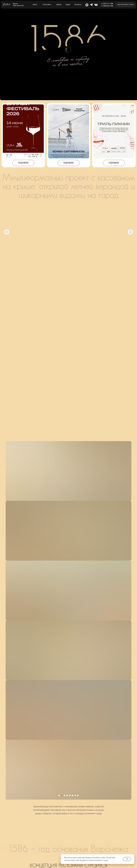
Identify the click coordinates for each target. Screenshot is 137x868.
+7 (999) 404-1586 (107, 6)
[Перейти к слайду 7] (75, 258)
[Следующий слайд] (130, 232)
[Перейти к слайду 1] (59, 258)
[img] (96, 5)
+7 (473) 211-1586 (107, 4)
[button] (35, 5)
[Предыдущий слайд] (7, 232)
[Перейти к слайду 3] (64, 258)
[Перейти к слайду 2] (62, 258)
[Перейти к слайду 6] (73, 258)
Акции (68, 5)
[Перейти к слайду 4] (67, 258)
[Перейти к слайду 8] (78, 258)
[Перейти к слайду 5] (70, 258)
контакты (78, 5)
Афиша (59, 5)
